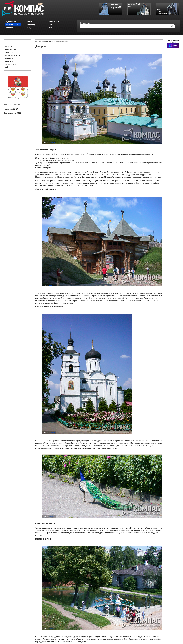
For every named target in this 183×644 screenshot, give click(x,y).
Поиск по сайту (85, 23)
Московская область (56, 42)
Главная (38, 42)
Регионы (45, 42)
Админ (52, 142)
